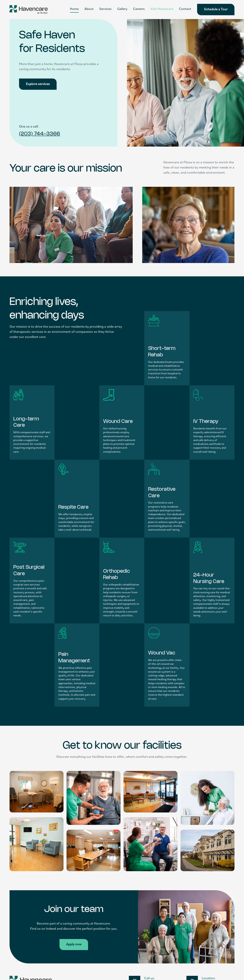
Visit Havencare (162, 9)
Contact (185, 9)
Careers (139, 9)
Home (74, 9)
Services (105, 9)
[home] (29, 9)
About (89, 9)
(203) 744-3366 (40, 134)
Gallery (122, 9)
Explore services (38, 84)
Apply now (74, 945)
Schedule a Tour (216, 9)
